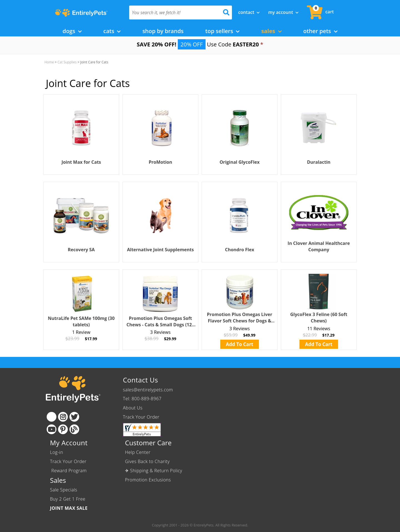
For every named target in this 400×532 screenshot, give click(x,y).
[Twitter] (74, 417)
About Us (133, 408)
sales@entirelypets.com (148, 390)
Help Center (138, 452)
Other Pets (320, 31)
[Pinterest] (63, 429)
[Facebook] (52, 417)
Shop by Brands (163, 31)
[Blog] (74, 429)
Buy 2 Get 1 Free (68, 499)
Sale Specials (64, 490)
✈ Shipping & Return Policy (154, 471)
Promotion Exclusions (148, 480)
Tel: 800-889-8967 (142, 399)
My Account (283, 12)
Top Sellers (222, 31)
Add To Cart (240, 344)
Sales (272, 31)
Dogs (72, 31)
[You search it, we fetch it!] (173, 13)
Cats (112, 31)
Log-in (57, 452)
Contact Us (141, 380)
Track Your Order (141, 417)
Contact (249, 12)
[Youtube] (52, 429)
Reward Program (69, 471)
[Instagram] (63, 417)
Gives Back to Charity (147, 461)
